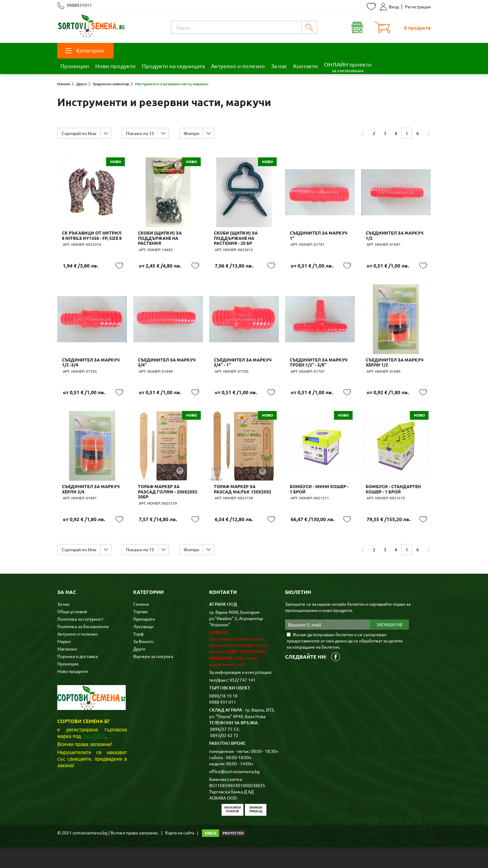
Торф (138, 655)
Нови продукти (115, 66)
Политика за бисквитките (83, 647)
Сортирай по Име (80, 133)
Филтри (195, 133)
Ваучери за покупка (153, 677)
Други (139, 670)
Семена (141, 625)
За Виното (143, 662)
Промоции (75, 66)
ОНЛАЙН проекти (348, 67)
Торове (141, 632)
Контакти (305, 66)
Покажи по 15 (142, 133)
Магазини (67, 670)
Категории (85, 50)
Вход (389, 7)
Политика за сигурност (80, 640)
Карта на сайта (180, 853)
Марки (64, 662)
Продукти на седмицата (173, 66)
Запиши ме (390, 646)
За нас (279, 66)
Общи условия (72, 632)
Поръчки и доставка (77, 677)
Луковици (143, 647)
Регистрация (418, 7)
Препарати (144, 640)
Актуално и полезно (238, 66)
